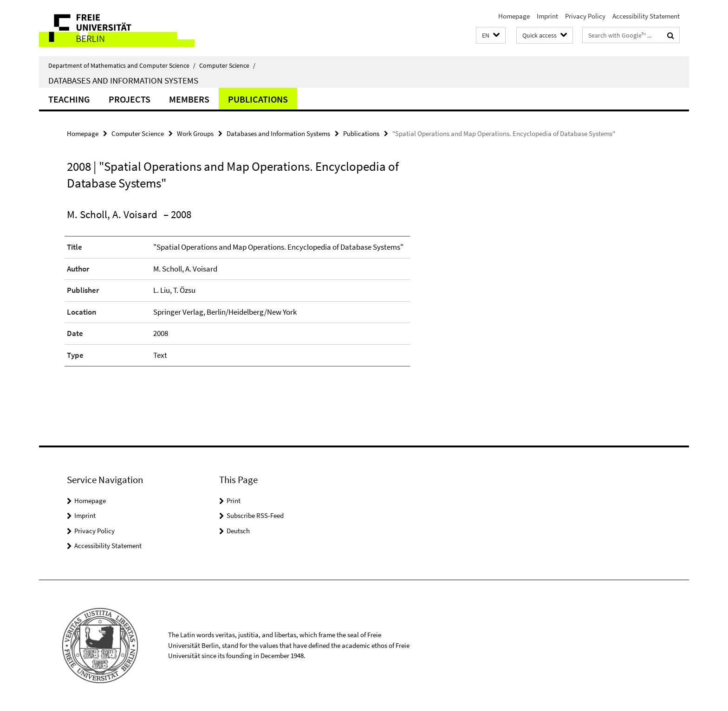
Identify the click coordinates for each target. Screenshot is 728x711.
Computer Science (227, 65)
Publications (258, 99)
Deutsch (238, 531)
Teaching (69, 99)
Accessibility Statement (646, 16)
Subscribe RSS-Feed (255, 515)
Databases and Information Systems (123, 80)
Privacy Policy (585, 16)
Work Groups (195, 133)
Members (189, 99)
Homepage (514, 16)
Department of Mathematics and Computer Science (122, 65)
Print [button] (234, 501)
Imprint (547, 16)
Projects (130, 99)
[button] (491, 36)
